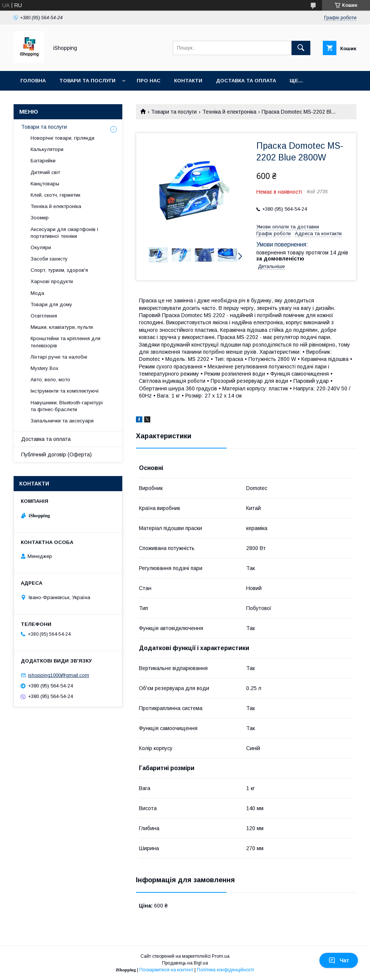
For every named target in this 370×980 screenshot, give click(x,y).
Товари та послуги (87, 81)
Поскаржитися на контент (166, 970)
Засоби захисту (49, 259)
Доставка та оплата (246, 81)
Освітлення (44, 316)
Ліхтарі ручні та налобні (59, 357)
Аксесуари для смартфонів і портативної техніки (64, 233)
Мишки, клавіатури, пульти (62, 327)
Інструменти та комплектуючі (65, 391)
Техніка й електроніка (229, 112)
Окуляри (41, 247)
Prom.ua (221, 956)
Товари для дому (51, 304)
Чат (339, 960)
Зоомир (40, 218)
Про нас (149, 81)
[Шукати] (301, 48)
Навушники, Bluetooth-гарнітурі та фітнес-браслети (67, 406)
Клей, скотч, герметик (55, 195)
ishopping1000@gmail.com (59, 675)
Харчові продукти (52, 281)
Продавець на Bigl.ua (185, 963)
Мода (37, 293)
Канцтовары (45, 184)
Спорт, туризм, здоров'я (59, 270)
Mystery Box (45, 368)
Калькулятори (47, 149)
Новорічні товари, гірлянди (62, 138)
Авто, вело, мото (50, 380)
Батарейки (43, 161)
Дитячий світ (45, 172)
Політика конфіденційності (225, 970)
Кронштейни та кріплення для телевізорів (66, 342)
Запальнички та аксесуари (62, 421)
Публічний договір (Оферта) (56, 455)
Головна (33, 81)
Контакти (188, 81)
